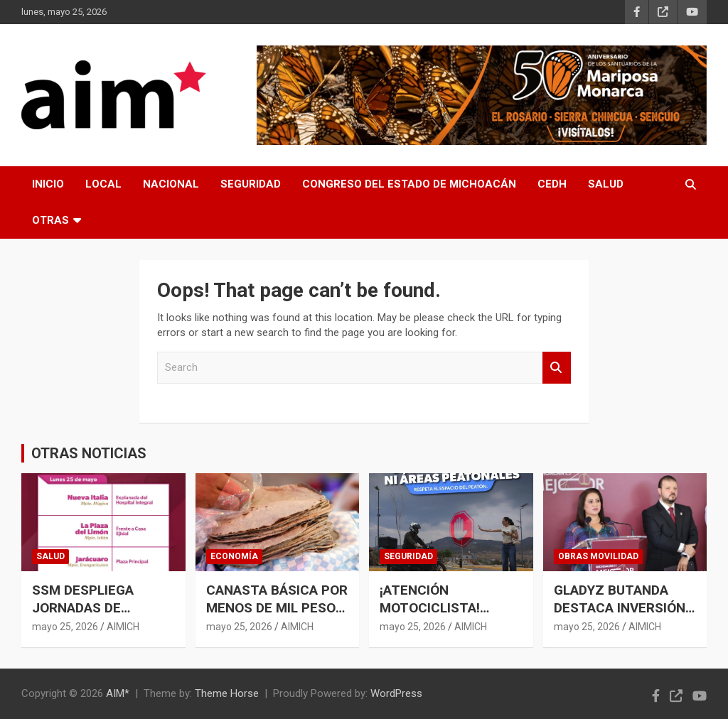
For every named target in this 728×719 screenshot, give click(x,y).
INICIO (48, 184)
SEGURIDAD (251, 184)
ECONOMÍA (234, 556)
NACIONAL (171, 184)
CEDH (552, 184)
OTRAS (50, 220)
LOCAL (103, 184)
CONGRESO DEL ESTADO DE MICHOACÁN (409, 184)
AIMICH (123, 627)
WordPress (396, 693)
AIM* (118, 693)
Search (557, 368)
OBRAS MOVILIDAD (598, 556)
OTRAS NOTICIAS (89, 453)
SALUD (606, 184)
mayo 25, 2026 (65, 627)
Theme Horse (227, 693)
